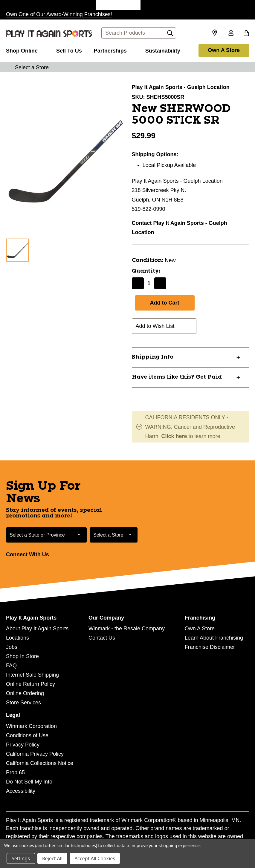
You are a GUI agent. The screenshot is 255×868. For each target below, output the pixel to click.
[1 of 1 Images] (17, 250)
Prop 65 (15, 772)
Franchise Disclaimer (210, 647)
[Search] (170, 35)
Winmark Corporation (31, 726)
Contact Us (102, 638)
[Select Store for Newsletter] (114, 535)
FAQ (11, 666)
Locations (17, 638)
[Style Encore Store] (163, 5)
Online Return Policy (30, 684)
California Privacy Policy (35, 754)
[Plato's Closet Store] (28, 5)
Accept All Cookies (95, 858)
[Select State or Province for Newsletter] (46, 535)
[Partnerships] (114, 50)
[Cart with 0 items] (246, 33)
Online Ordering (25, 693)
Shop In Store (22, 656)
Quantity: (146, 271)
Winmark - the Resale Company (127, 629)
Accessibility (21, 791)
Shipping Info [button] (153, 357)
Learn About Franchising (214, 638)
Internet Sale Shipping (32, 675)
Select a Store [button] (32, 67)
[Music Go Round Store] (208, 5)
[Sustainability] (163, 50)
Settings (21, 858)
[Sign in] (231, 33)
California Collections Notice (40, 763)
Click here (174, 436)
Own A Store (224, 50)
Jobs (12, 647)
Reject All (52, 858)
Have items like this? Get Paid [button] (177, 377)
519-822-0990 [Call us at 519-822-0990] (149, 209)
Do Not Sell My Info (29, 782)
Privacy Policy (23, 745)
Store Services (23, 703)
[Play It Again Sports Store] (118, 5)
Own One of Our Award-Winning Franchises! (59, 14)
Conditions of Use (27, 735)
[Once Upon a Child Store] (73, 5)
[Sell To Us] (69, 50)
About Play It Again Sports (37, 629)
